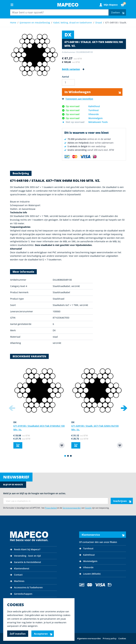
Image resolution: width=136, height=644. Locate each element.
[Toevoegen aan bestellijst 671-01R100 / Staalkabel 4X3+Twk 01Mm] (62, 445)
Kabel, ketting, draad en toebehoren (73, 23)
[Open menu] (12, 5)
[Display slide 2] (68, 456)
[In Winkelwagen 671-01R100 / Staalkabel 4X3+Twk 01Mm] (18, 445)
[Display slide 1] (65, 456)
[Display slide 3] (71, 456)
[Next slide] (124, 408)
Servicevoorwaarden (72, 508)
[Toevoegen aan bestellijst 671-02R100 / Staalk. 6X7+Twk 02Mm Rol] (120, 445)
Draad (99, 23)
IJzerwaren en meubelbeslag (35, 23)
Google (88, 508)
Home (13, 23)
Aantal (65, 77)
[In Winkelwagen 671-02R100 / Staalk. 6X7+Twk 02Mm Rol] (76, 445)
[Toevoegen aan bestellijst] (78, 99)
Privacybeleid (51, 508)
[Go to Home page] (68, 5)
